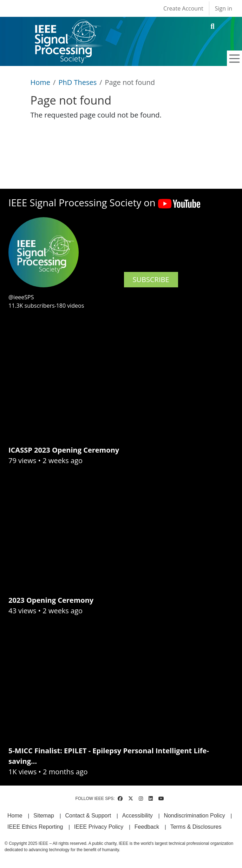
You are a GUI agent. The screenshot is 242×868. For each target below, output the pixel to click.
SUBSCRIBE (151, 279)
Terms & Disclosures (196, 827)
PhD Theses (77, 82)
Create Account (183, 8)
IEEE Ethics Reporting (35, 827)
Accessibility (138, 816)
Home (41, 82)
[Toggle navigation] (235, 59)
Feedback (147, 827)
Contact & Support (88, 816)
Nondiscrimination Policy (194, 816)
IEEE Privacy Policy (99, 827)
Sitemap (44, 816)
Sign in (224, 8)
